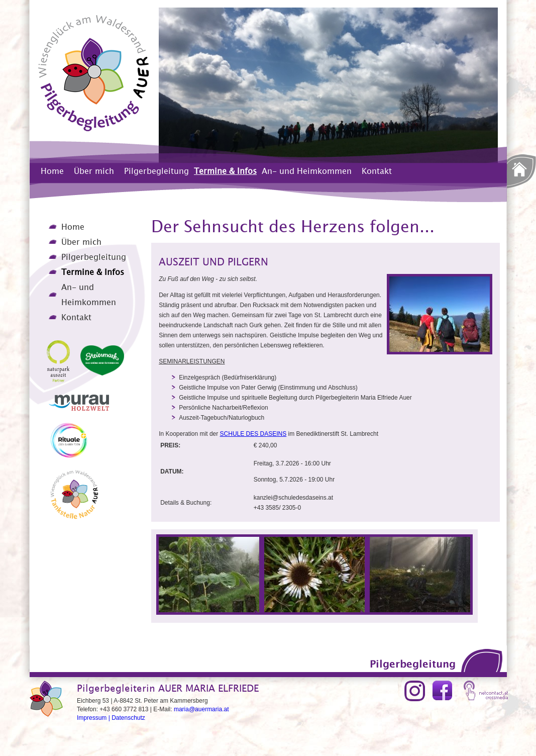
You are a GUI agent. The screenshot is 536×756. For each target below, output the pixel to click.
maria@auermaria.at (201, 709)
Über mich (94, 171)
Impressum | (94, 718)
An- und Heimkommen (307, 171)
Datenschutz (128, 718)
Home (52, 171)
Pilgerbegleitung (156, 171)
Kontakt (377, 171)
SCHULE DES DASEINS (253, 434)
